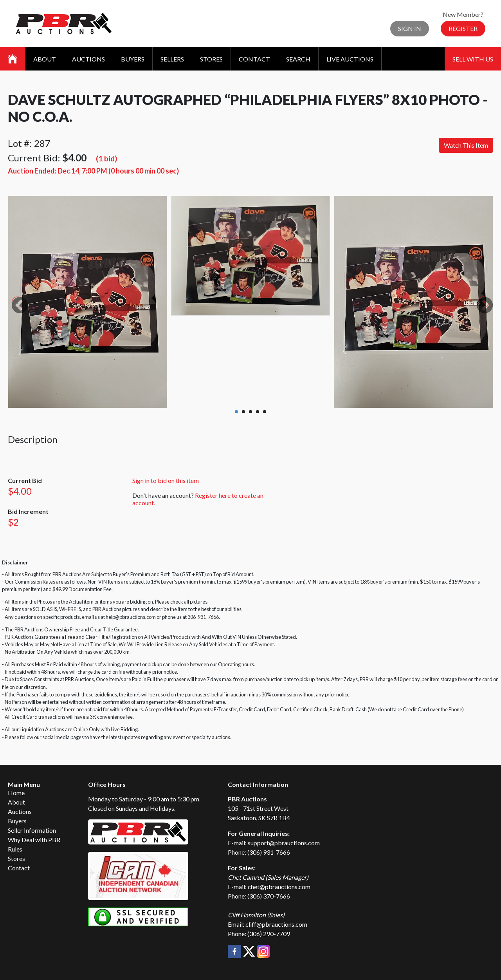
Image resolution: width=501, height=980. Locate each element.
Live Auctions (350, 59)
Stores (211, 59)
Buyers (133, 59)
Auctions (88, 59)
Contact (254, 59)
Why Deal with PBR (34, 840)
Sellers (172, 59)
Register (463, 28)
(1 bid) (106, 158)
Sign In (410, 28)
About (45, 59)
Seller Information (32, 830)
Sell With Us (473, 59)
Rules (15, 849)
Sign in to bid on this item (166, 480)
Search (298, 59)
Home (16, 793)
